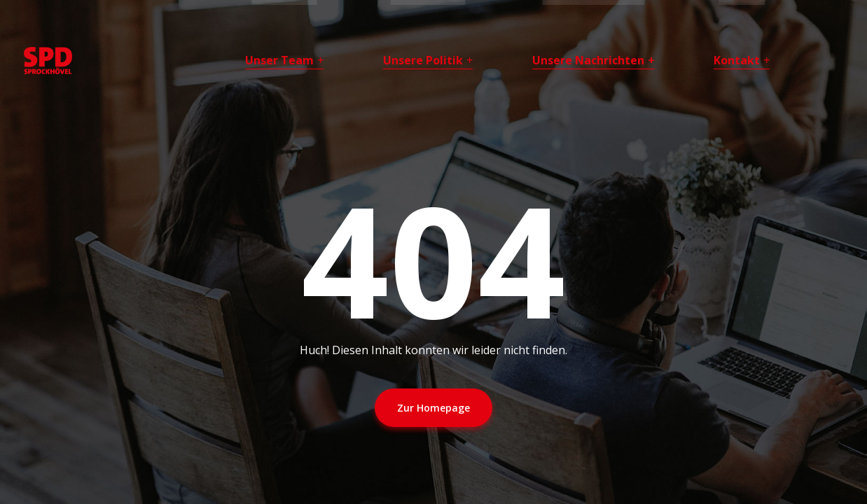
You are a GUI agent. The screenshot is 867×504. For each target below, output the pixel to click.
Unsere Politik (423, 60)
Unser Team (279, 60)
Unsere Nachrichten (588, 60)
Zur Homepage (433, 408)
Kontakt (737, 60)
